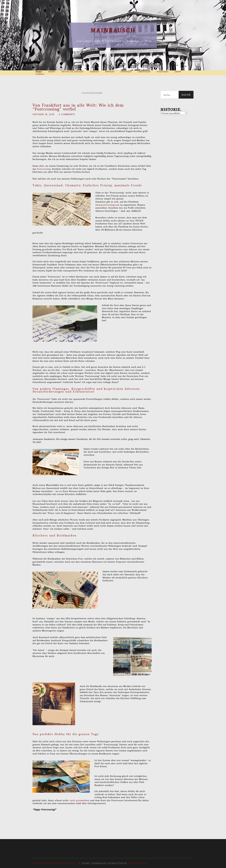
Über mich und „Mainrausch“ (72, 72)
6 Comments (68, 114)
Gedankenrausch (144, 72)
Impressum (40, 74)
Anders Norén (138, 863)
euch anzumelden (79, 800)
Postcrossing (44, 169)
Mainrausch (113, 30)
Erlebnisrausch (126, 72)
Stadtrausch (94, 72)
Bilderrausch (110, 72)
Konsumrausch (163, 72)
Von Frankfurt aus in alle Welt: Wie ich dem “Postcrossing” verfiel (78, 107)
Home (39, 72)
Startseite (51, 72)
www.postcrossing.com (107, 205)
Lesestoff (178, 72)
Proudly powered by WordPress (55, 863)
